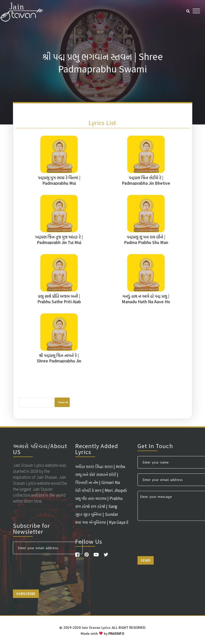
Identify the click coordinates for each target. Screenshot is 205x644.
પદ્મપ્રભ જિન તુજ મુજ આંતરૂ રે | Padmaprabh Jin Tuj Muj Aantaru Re (59, 242)
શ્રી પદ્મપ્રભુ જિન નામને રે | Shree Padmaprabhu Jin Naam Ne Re (59, 361)
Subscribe (26, 594)
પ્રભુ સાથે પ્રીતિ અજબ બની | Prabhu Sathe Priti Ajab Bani (59, 301)
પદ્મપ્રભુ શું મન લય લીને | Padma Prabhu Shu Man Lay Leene (146, 242)
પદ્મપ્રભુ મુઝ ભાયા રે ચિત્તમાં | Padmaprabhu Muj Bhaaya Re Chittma (59, 183)
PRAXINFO (116, 634)
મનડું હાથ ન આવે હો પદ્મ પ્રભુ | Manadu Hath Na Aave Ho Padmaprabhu (146, 301)
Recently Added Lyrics (97, 449)
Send (146, 560)
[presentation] (51, 569)
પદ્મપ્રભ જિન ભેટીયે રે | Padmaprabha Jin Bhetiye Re (146, 183)
